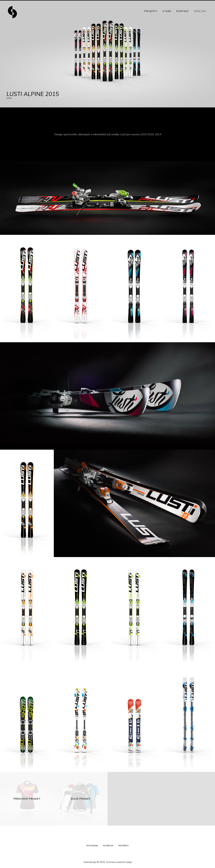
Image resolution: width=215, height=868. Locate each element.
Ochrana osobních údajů (119, 862)
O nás (167, 11)
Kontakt (183, 11)
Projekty (151, 11)
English (200, 11)
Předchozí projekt (27, 799)
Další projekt (81, 799)
